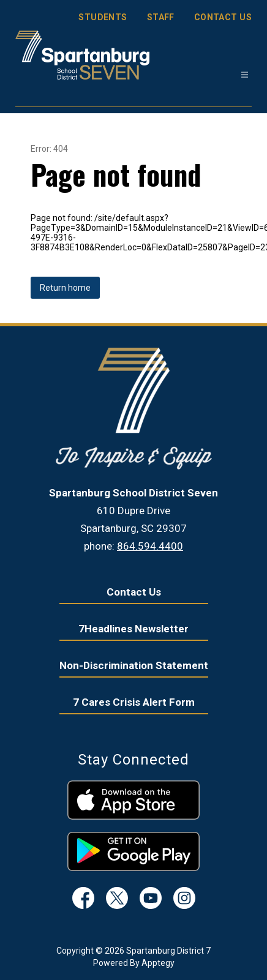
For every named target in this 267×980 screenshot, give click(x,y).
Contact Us (134, 592)
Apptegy (158, 963)
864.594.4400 (150, 546)
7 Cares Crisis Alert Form (134, 702)
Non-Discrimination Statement (134, 665)
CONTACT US (223, 17)
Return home (65, 288)
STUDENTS (103, 17)
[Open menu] (245, 75)
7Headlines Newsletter (133, 629)
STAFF (161, 17)
